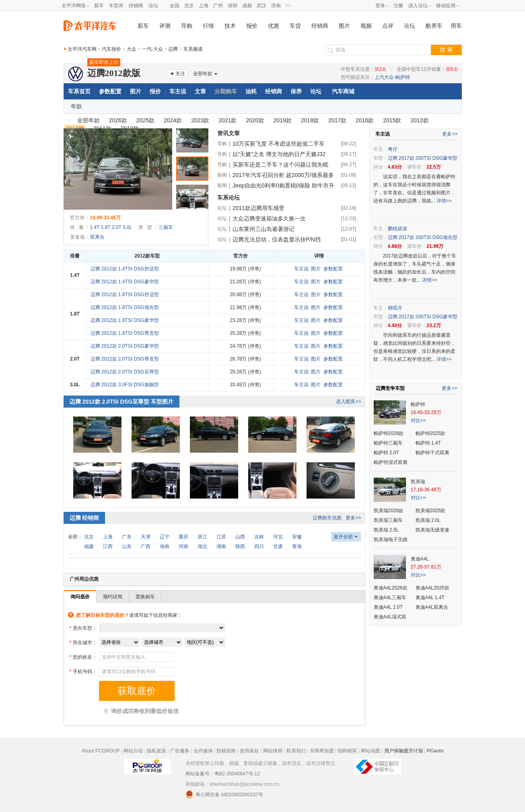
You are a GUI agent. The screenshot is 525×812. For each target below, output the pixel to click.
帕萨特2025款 (431, 433)
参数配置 (110, 91)
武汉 (261, 6)
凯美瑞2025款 (431, 511)
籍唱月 (395, 308)
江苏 (221, 537)
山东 (127, 546)
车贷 (295, 26)
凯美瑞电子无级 (391, 540)
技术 (230, 26)
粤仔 (393, 149)
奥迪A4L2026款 (391, 588)
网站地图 (371, 751)
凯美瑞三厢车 (388, 520)
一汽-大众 (152, 49)
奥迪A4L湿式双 (390, 617)
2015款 (392, 120)
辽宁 (165, 537)
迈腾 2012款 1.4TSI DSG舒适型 (125, 269)
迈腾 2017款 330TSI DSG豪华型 (423, 158)
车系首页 (79, 91)
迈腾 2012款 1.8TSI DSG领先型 (125, 307)
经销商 (136, 6)
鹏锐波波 (397, 229)
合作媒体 (203, 751)
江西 (108, 546)
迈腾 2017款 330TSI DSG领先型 (423, 237)
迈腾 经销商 (84, 518)
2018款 (310, 120)
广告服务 (180, 751)
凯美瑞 (418, 482)
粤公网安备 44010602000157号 (224, 794)
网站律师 (273, 751)
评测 (165, 26)
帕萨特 (418, 404)
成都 (247, 6)
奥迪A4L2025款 (432, 588)
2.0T (117, 227)
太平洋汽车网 (82, 49)
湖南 (221, 546)
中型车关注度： (364, 69)
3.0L (127, 227)
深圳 (233, 6)
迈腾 (173, 49)
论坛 (153, 6)
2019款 (283, 120)
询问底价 (80, 597)
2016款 (365, 120)
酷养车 (434, 26)
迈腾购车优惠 (327, 518)
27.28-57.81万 (426, 567)
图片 (344, 26)
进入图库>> (348, 402)
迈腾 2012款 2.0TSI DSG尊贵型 (125, 359)
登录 (380, 6)
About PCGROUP (100, 751)
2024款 (173, 120)
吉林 (259, 537)
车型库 (116, 6)
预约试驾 (113, 597)
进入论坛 (418, 6)
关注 (180, 74)
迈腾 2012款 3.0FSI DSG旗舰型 (125, 385)
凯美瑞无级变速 (432, 530)
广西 (146, 546)
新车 (99, 6)
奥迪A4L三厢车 (390, 598)
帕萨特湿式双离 (391, 462)
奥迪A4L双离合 (432, 607)
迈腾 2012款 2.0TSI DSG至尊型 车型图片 (121, 402)
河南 (183, 546)
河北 (278, 537)
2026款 (118, 120)
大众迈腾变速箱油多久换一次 (269, 218)
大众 (132, 49)
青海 (297, 546)
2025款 (145, 120)
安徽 (297, 537)
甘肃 (278, 546)
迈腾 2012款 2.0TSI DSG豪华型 (125, 346)
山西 (240, 537)
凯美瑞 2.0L (428, 520)
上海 (204, 6)
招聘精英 (347, 751)
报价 (252, 26)
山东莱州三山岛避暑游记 (264, 229)
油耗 (251, 91)
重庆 (183, 537)
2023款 (200, 120)
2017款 (337, 120)
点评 (388, 26)
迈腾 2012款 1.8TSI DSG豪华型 (125, 320)
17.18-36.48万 (426, 490)
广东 (127, 537)
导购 (187, 26)
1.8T (106, 227)
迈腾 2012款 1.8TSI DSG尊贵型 (125, 333)
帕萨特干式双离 (432, 453)
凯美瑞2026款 (389, 511)
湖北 (202, 546)
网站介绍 (133, 751)
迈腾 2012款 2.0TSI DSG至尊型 (125, 372)
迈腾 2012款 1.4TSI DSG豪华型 (125, 282)
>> (288, 6)
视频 (366, 26)
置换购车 (145, 597)
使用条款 (249, 751)
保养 (296, 91)
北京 (189, 6)
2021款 (227, 120)
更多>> (353, 518)
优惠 (274, 26)
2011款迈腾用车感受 (258, 208)
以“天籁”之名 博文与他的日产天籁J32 (279, 154)
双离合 (97, 237)
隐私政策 (156, 751)
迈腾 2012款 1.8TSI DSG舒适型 (125, 295)
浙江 (202, 537)
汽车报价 (111, 49)
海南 (165, 546)
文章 (200, 91)
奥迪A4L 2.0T (388, 607)
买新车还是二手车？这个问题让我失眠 (280, 165)
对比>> (418, 420)
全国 (175, 6)
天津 (146, 537)
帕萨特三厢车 (388, 443)
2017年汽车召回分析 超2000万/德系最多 (283, 175)
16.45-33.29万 (426, 412)
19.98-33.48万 (105, 218)
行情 (208, 26)
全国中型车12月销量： (427, 69)
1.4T (95, 227)
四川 (259, 546)
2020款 (255, 120)
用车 (456, 26)
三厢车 (166, 227)
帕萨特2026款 (389, 433)
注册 (398, 6)
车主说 (178, 91)
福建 (89, 546)
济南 (276, 6)
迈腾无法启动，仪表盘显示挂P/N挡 (277, 239)
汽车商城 (343, 91)
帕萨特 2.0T (386, 453)
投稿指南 (226, 751)
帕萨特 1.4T (428, 443)
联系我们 (296, 751)
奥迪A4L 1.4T (430, 598)
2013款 (419, 120)
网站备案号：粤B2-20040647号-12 (223, 774)
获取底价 (137, 691)
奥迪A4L (420, 559)
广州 (218, 6)
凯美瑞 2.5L (386, 530)
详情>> (444, 201)
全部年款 (203, 74)
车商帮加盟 (322, 751)
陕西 (240, 546)
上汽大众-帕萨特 (392, 77)
